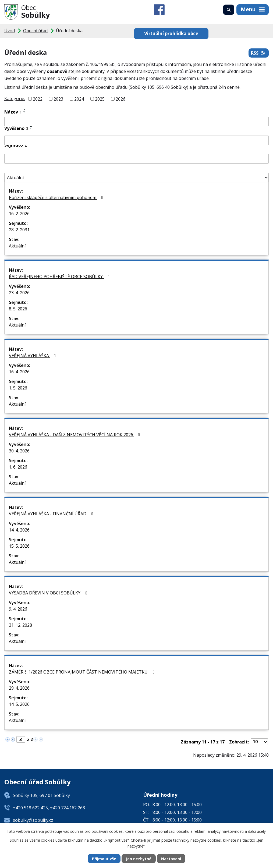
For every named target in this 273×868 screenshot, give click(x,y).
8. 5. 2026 (18, 309)
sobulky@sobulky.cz (33, 820)
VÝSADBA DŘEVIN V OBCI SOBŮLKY (49, 593)
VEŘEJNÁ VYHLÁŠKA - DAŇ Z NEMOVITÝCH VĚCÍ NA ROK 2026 (75, 435)
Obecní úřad (35, 31)
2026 (120, 99)
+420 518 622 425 (30, 808)
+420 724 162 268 (68, 808)
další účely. (257, 831)
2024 (79, 99)
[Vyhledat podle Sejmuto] (136, 159)
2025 (100, 99)
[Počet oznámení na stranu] (259, 742)
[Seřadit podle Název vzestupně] (25, 110)
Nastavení (171, 859)
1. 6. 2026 (18, 467)
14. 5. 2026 (19, 704)
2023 (58, 99)
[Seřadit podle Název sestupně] (25, 112)
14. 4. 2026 (19, 530)
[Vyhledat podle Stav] (136, 178)
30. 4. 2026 (19, 451)
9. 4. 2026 (18, 609)
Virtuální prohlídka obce (171, 33)
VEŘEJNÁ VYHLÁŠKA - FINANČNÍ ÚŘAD (52, 514)
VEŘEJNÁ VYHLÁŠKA (33, 356)
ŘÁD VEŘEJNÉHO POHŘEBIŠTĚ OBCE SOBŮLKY (60, 277)
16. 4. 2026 (19, 372)
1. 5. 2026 (18, 388)
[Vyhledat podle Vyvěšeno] (136, 140)
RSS (258, 53)
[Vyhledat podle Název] (136, 122)
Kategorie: (15, 98)
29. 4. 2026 (19, 688)
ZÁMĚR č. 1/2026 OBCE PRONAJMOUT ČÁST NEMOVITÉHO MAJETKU (83, 672)
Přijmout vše (104, 859)
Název (13, 112)
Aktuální (17, 246)
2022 (38, 99)
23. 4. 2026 (19, 293)
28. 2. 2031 (19, 230)
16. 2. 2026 (19, 214)
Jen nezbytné (139, 859)
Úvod (10, 31)
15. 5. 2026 (19, 546)
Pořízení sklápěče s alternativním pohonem (57, 197)
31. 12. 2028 (20, 625)
